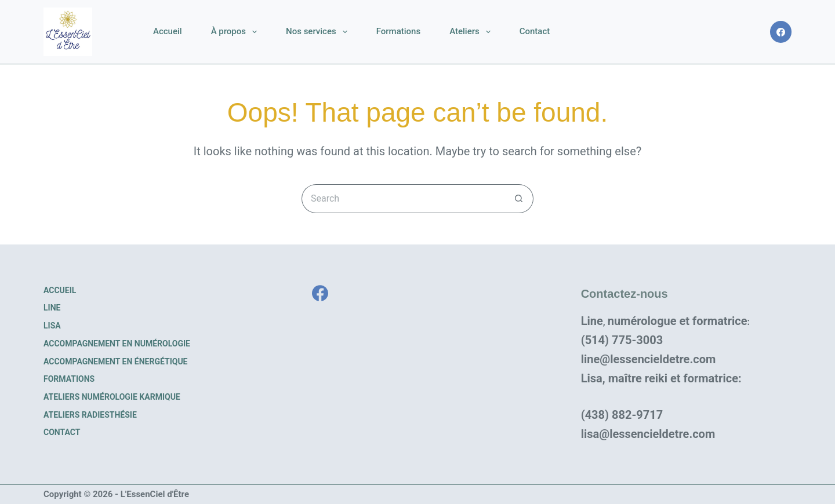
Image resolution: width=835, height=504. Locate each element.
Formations (398, 31)
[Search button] (519, 199)
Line (52, 308)
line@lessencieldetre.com (649, 359)
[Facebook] (781, 32)
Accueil (168, 31)
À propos (236, 32)
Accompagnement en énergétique (116, 361)
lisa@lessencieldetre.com (648, 434)
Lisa (52, 326)
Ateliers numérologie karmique (112, 397)
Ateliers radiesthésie (90, 415)
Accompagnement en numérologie (117, 344)
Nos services (319, 32)
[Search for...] (403, 199)
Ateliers (472, 32)
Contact (535, 31)
